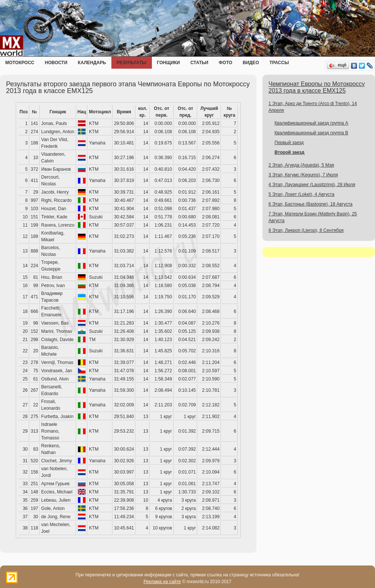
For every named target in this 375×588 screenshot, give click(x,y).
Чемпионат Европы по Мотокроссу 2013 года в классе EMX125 (317, 87)
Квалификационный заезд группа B (311, 133)
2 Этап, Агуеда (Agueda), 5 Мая (301, 165)
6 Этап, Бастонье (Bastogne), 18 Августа (310, 204)
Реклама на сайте (162, 582)
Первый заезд (289, 143)
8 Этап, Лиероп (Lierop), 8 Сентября (306, 230)
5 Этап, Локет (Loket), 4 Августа (301, 194)
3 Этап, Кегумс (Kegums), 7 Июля (303, 175)
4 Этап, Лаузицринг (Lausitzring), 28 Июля (312, 185)
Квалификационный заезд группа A (311, 123)
